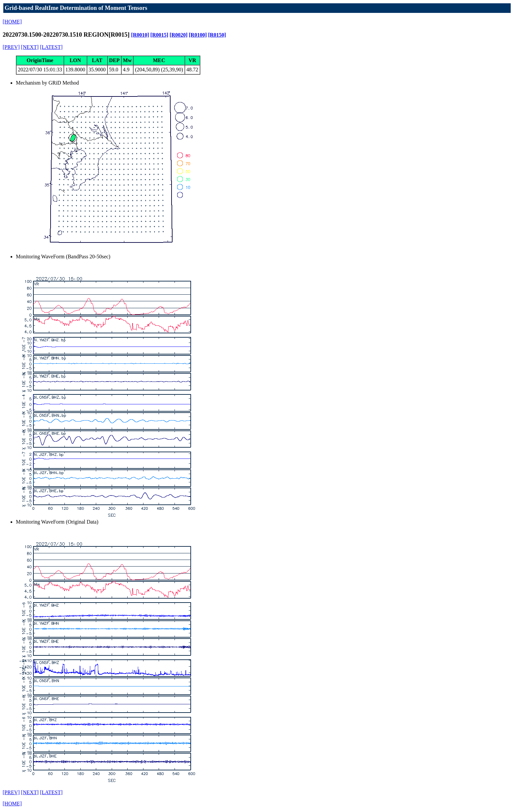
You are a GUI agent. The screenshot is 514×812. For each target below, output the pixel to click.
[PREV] (11, 47)
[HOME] (12, 22)
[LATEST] (51, 47)
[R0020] (178, 35)
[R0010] (140, 35)
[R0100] (198, 35)
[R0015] (159, 35)
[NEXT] (30, 47)
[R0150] (217, 35)
